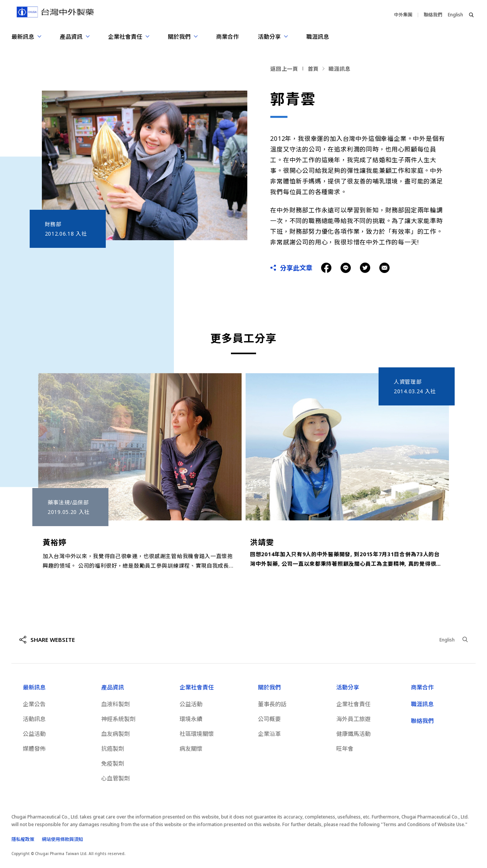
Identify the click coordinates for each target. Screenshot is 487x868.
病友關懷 (191, 748)
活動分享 (348, 687)
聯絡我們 (433, 15)
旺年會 (345, 748)
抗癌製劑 (113, 748)
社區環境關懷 (197, 734)
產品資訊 (113, 687)
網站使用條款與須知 (62, 839)
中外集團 (403, 15)
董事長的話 (272, 704)
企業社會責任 (197, 687)
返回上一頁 (284, 69)
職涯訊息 (318, 37)
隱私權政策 (23, 839)
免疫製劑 (113, 763)
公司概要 (269, 719)
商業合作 (228, 37)
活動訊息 (34, 719)
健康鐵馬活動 (353, 734)
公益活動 (34, 734)
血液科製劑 (115, 704)
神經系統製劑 (118, 719)
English (455, 15)
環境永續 (191, 719)
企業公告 (34, 704)
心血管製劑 (115, 778)
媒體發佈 (34, 748)
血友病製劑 (115, 734)
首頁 (313, 69)
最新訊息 (34, 687)
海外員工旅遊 (353, 719)
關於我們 (269, 687)
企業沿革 (269, 734)
